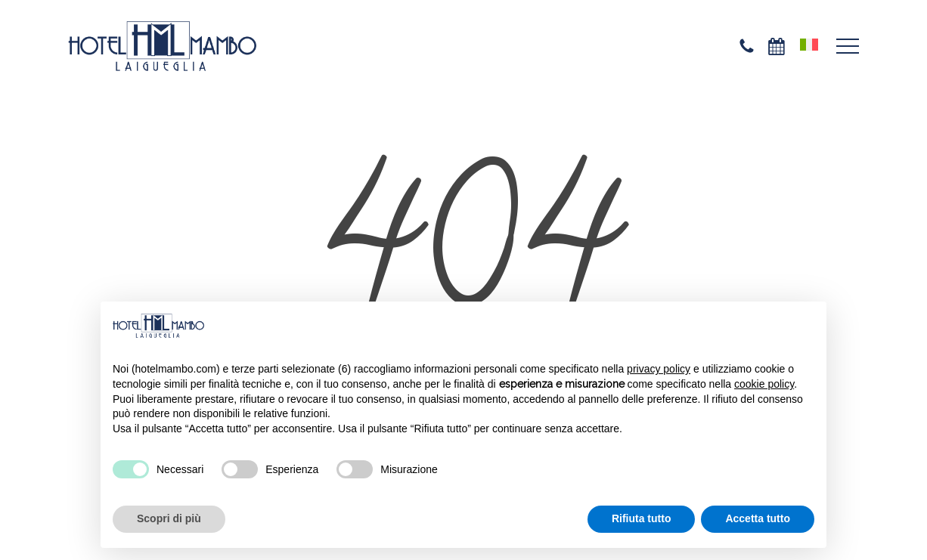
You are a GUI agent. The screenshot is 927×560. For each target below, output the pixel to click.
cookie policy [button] (764, 384)
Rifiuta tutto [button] (642, 518)
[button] (848, 46)
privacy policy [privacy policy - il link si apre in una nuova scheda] (659, 369)
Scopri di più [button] (169, 518)
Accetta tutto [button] (758, 518)
